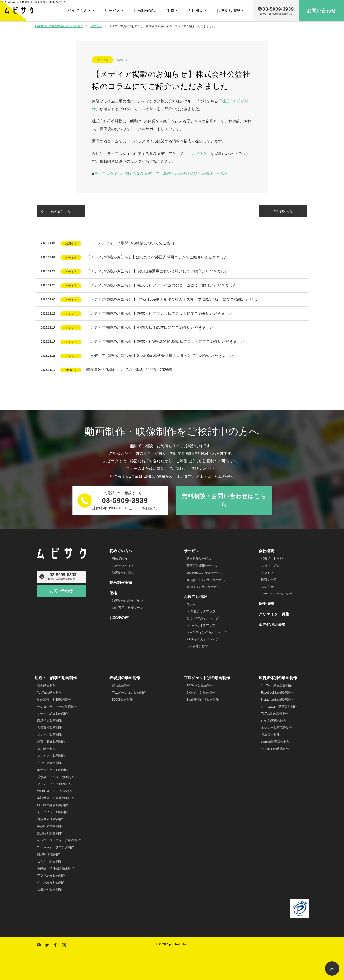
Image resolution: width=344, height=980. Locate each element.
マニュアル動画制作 (51, 756)
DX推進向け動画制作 (201, 693)
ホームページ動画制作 (53, 770)
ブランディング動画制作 (54, 784)
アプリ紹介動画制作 (51, 875)
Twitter (47, 944)
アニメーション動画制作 (129, 693)
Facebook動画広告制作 (277, 693)
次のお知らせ (283, 211)
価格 (170, 11)
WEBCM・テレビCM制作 (55, 791)
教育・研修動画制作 (51, 742)
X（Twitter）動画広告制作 (279, 707)
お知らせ (71, 243)
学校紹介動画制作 (49, 826)
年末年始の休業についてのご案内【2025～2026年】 (131, 370)
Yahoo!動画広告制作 (275, 749)
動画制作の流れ (123, 573)
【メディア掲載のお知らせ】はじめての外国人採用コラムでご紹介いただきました (157, 257)
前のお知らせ (61, 211)
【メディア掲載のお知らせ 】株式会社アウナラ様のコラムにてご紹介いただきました (159, 313)
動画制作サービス (199, 559)
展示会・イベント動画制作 (56, 777)
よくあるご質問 (197, 647)
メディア (102, 60)
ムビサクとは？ (123, 566)
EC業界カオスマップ (201, 611)
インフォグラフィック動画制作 (59, 840)
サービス (112, 11)
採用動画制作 (46, 749)
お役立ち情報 (228, 11)
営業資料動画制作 (49, 728)
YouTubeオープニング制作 (56, 847)
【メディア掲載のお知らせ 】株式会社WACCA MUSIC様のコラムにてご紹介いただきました (165, 342)
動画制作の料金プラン (127, 601)
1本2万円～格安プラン (127, 608)
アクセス (267, 573)
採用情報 (266, 604)
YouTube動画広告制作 (277, 685)
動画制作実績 (145, 11)
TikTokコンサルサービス (203, 587)
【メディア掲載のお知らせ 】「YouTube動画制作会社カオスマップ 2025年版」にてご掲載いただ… (172, 299)
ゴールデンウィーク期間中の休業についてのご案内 (130, 243)
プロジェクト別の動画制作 (207, 678)
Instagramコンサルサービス (206, 580)
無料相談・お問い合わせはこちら (224, 500)
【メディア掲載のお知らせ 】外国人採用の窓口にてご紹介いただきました (150, 328)
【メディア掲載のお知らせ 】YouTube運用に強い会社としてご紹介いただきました (157, 271)
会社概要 (195, 11)
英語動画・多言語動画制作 (56, 798)
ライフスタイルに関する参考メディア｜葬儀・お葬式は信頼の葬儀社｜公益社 (161, 174)
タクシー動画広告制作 (277, 728)
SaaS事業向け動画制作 (203, 699)
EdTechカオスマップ (201, 625)
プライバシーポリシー (277, 594)
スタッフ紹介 (270, 566)
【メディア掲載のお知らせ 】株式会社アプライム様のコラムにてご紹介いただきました (161, 285)
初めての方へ (80, 11)
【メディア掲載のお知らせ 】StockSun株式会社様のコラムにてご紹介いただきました (160, 356)
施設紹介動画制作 (49, 833)
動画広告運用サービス (202, 566)
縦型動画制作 (46, 685)
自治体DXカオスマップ (202, 618)
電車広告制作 (270, 735)
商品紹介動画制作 (49, 721)
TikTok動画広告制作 (275, 714)
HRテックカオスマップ (203, 639)
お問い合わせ (61, 591)
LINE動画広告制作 (274, 721)
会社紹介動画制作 (49, 763)
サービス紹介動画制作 (53, 714)
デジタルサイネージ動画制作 (57, 707)
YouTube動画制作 (49, 693)
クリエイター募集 (274, 614)
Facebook (55, 944)
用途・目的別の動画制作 (56, 678)
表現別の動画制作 (125, 678)
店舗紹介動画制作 (49, 890)
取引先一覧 (269, 580)
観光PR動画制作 (48, 854)
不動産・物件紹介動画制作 (56, 868)
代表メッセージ (272, 559)
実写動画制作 (121, 685)
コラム (191, 604)
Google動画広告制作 (275, 742)
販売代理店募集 (272, 625)
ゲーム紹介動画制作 (51, 882)
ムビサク (199, 154)
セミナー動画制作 (49, 861)
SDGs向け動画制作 (200, 685)
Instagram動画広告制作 (277, 699)
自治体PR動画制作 (50, 819)
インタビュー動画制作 (53, 812)
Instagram (63, 944)
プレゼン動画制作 (49, 735)
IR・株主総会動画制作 (53, 805)
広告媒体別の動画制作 (278, 678)
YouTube (38, 944)
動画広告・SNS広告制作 (54, 699)
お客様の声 (119, 618)
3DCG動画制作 (122, 699)
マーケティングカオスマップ (207, 632)
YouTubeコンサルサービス (205, 573)
